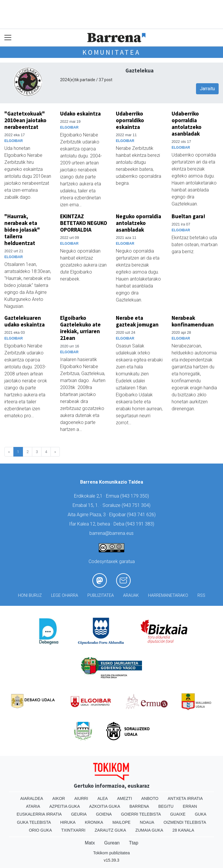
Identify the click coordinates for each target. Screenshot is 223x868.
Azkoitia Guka (105, 806)
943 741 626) (142, 515)
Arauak (131, 595)
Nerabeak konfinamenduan (193, 321)
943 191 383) (141, 524)
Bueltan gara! (188, 216)
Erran (190, 806)
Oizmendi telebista (185, 822)
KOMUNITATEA (111, 52)
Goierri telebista (141, 814)
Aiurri (81, 798)
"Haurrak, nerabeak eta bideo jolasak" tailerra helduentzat (22, 230)
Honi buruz (30, 595)
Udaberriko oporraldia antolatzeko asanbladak (187, 124)
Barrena (139, 806)
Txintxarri (73, 830)
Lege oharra (65, 595)
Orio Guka (40, 830)
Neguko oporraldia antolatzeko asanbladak (139, 223)
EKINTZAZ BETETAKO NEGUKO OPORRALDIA (84, 223)
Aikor (59, 798)
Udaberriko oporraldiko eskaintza (130, 120)
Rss (201, 595)
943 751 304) (137, 505)
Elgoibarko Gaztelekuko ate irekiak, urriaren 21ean (80, 328)
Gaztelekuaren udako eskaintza (25, 321)
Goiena (104, 814)
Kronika (94, 822)
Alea (102, 798)
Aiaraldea (32, 798)
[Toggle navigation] (8, 38)
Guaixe (178, 814)
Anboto (150, 798)
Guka (201, 814)
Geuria (79, 814)
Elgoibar (14, 141)
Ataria (33, 806)
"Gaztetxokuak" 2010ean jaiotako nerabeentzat (25, 120)
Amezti (124, 798)
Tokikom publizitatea (111, 853)
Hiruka (68, 822)
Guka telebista (34, 822)
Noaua (147, 822)
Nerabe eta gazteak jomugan (137, 321)
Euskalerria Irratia (39, 814)
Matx (90, 843)
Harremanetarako (168, 595)
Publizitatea (101, 595)
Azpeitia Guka (65, 806)
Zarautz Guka (110, 830)
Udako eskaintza (80, 113)
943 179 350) (135, 496)
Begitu (166, 806)
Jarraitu (207, 89)
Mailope (121, 822)
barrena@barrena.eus (111, 533)
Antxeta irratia (185, 798)
